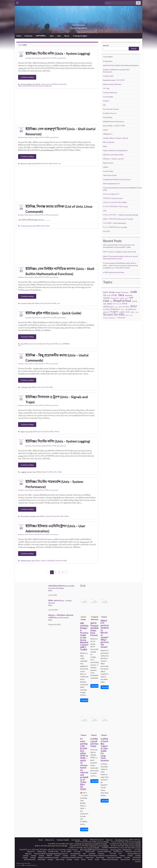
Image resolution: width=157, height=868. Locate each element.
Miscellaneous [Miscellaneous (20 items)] (115, 298)
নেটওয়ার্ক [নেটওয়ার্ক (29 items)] (106, 312)
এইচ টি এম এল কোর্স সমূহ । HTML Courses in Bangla (92, 842)
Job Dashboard (75, 854)
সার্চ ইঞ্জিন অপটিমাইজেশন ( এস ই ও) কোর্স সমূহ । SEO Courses (121, 848)
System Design (108, 171)
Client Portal (60, 859)
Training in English (80, 36)
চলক (36, 344)
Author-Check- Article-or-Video (36, 58)
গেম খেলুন (137, 850)
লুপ (60, 344)
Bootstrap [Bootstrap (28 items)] (124, 292)
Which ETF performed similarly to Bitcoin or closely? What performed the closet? (105, 634)
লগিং (36, 86)
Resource (24, 164)
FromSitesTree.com (110, 113)
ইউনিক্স (38, 84)
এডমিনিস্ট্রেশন (50, 561)
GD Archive (137, 857)
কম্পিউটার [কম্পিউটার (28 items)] (126, 307)
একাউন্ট (43, 561)
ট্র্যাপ (39, 432)
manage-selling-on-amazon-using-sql (116, 138)
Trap (27, 432)
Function (24, 303)
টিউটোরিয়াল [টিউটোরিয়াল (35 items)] (115, 309)
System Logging (26, 84)
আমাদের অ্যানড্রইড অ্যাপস (111, 194)
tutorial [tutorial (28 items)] (134, 301)
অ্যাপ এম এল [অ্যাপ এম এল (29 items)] (117, 304)
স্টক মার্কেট (106, 231)
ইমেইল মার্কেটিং (90, 852)
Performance (25, 516)
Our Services (76, 840)
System (29, 472)
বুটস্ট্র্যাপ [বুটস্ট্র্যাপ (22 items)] (133, 312)
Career (85, 840)
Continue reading (27, 77)
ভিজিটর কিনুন (42, 852)
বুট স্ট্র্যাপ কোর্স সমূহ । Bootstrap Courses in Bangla (51, 846)
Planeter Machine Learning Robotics (115, 150)
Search (106, 45)
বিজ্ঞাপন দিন (31, 852)
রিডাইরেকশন (42, 344)
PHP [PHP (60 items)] (131, 298)
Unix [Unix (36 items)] (105, 304)
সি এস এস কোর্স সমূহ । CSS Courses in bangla (126, 842)
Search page (100, 857)
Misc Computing (109, 142)
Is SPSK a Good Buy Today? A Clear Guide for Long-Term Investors (105, 750)
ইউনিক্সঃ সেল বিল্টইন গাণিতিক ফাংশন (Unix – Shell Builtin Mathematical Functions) (60, 271)
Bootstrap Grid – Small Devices (121, 850)
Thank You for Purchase (110, 859)
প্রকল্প (105, 211)
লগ (29, 86)
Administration (26, 561)
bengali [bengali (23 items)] (118, 292)
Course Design (108, 97)
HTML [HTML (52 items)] (114, 295)
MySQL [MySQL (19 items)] (122, 298)
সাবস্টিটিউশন (66, 344)
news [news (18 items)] (127, 298)
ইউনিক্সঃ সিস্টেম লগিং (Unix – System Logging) (58, 53)
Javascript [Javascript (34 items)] (129, 295)
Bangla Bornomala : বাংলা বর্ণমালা (114, 80)
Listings (26, 856)
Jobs (59, 36)
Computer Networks (110, 93)
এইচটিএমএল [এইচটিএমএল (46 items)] (108, 307)
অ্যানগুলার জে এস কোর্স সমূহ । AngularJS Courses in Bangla (89, 846)
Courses (138, 861)
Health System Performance (114, 121)
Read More (85, 700)
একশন (43, 84)
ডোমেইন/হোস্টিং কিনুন (104, 852)
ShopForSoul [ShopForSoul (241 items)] (122, 301)
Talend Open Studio (110, 175)
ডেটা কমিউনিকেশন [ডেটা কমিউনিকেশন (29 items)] (130, 309)
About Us (109, 840)
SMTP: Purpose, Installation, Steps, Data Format (119, 252)
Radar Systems (108, 163)
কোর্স (120, 854)
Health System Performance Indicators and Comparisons (98, 856)
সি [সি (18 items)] (117, 318)
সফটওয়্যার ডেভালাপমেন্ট (133, 852)
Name (105, 146)
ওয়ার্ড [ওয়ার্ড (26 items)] (120, 307)
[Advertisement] (57, 107)
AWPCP (49, 856)
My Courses (137, 859)
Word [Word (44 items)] (110, 304)
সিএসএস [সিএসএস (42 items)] (122, 318)
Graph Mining (108, 117)
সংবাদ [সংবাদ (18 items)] (131, 315)
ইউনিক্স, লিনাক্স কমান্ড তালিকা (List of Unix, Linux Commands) (59, 209)
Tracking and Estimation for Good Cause (117, 179)
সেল (59, 164)
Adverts (58, 856)
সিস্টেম (60, 472)
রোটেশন (25, 86)
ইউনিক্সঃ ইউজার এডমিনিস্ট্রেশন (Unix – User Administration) (55, 528)
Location (127, 857)
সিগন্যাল (57, 432)
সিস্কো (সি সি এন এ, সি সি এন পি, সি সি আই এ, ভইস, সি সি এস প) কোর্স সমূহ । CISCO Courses (49, 850)
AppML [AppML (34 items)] (106, 292)
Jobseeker (92, 854)
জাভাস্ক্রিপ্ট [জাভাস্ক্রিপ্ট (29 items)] (106, 309)
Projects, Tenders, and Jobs (114, 159)
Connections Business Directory (72, 857)
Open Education (78, 24)
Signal (23, 432)
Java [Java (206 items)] (121, 295)
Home (19, 36)
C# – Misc (106, 88)
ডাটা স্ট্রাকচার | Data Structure (113, 198)
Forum (77, 859)
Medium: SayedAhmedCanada (48, 857)
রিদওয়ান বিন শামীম (47, 164)
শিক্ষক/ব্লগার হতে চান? (97, 840)
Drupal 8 (106, 101)
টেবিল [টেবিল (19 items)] (122, 310)
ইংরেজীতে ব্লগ (118, 852)
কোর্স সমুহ (113, 854)
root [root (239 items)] (106, 301)
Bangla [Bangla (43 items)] (112, 292)
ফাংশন (42, 303)
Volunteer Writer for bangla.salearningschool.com (51, 854)
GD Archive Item (30, 859)
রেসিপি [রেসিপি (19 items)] (127, 315)
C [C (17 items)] (129, 292)
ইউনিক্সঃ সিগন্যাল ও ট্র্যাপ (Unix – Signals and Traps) (57, 399)
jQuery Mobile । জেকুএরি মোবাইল (114, 126)
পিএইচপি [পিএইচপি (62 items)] (114, 312)
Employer (101, 854)
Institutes (29, 36)
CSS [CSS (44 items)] (105, 295)
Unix (34, 84)
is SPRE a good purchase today (113, 272)
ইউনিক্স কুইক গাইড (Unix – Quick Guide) (53, 313)
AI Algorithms (108, 61)
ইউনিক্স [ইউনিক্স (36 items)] (125, 304)
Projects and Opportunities (114, 155)
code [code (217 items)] (134, 292)
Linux (30, 226)
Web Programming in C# (111, 184)
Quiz (52, 36)
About (67, 36)
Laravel (105, 130)
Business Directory (134, 854)
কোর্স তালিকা (41, 36)
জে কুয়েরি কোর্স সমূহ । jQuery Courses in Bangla (125, 844)
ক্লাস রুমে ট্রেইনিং (66, 852)
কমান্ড (43, 226)
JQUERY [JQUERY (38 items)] (106, 298)
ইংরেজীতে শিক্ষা (53, 852)
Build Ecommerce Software (112, 84)
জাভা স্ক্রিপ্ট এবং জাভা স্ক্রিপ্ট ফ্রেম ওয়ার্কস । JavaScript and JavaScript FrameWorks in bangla (78, 844)
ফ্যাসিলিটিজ (54, 84)
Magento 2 (109, 134)
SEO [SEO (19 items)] (111, 301)
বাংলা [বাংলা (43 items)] (128, 312)
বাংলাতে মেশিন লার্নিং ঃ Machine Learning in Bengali (121, 215)
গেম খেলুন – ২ (78, 852)
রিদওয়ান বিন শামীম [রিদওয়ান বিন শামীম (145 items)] (114, 315)
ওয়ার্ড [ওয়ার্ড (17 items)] (116, 307)
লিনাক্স (47, 226)
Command (24, 226)
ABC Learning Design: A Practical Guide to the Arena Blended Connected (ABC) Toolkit (84, 636)
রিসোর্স (55, 164)
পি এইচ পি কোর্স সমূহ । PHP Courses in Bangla (126, 846)
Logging (23, 472)
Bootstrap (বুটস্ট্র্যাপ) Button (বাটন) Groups (94, 850)
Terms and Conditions (114, 857)
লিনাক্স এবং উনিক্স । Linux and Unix (56, 58)
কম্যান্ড (48, 84)
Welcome (28, 854)
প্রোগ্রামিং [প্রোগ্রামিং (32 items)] (122, 312)
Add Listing (90, 857)
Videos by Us (50, 840)
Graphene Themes (31, 865)
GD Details (42, 859)
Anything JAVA (108, 76)
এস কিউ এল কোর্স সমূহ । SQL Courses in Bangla (84, 848)
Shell (30, 164)
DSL (104, 105)
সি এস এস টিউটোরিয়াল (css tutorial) (115, 227)
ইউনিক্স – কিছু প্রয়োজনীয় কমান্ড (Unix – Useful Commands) (57, 358)
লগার (33, 86)
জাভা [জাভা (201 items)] (134, 306)
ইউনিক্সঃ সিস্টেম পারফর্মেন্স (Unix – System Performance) (54, 484)
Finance (104, 617)
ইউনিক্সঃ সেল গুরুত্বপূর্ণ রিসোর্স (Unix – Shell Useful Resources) (60, 131)
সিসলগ (41, 86)
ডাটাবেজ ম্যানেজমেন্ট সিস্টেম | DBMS (115, 202)
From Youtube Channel (111, 109)
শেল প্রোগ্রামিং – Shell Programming (114, 223)
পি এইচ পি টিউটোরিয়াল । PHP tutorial (115, 207)
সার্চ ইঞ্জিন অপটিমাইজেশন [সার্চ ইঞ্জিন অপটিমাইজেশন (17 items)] (109, 318)
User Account (125, 859)
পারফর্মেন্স (48, 516)
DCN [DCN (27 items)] (109, 295)
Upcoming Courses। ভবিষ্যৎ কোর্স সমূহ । (128, 840)
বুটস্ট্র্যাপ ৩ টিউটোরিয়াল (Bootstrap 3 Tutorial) (118, 219)
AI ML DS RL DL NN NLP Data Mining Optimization (122, 65)
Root (107, 167)
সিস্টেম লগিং (48, 86)
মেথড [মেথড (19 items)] (137, 312)
